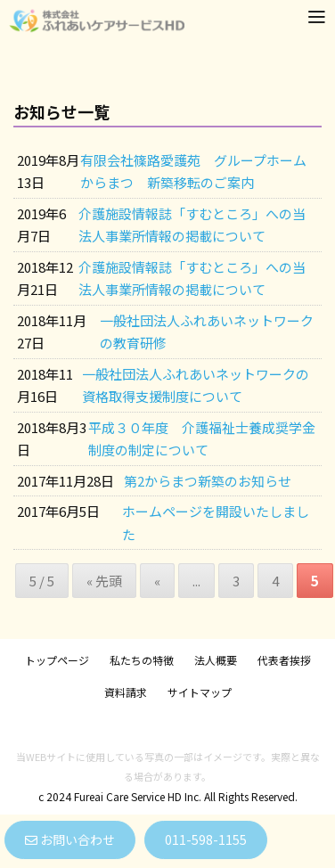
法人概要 (216, 660)
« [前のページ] (157, 581)
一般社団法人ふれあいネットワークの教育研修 (207, 332)
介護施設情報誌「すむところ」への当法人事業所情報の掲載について (192, 225)
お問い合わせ (70, 839)
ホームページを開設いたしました (216, 523)
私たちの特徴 (142, 660)
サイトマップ (200, 692)
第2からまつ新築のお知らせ (208, 481)
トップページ (57, 660)
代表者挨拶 (284, 660)
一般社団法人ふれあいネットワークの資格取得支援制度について (196, 385)
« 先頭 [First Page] (104, 581)
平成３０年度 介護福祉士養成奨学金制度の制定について (202, 439)
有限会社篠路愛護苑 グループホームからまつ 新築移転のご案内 (193, 172)
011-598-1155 (206, 839)
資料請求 (126, 692)
